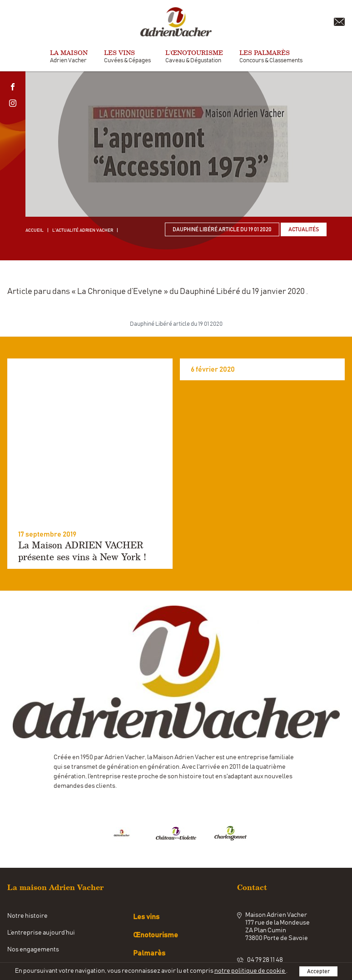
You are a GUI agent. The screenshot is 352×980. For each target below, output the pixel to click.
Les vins (146, 876)
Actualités (304, 229)
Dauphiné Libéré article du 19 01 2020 (222, 229)
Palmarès (149, 912)
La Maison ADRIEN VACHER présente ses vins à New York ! (82, 510)
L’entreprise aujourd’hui (41, 891)
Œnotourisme (156, 894)
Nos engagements (33, 908)
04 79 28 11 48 (265, 919)
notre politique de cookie (250, 971)
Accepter (318, 971)
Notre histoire (27, 875)
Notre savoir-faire (33, 925)
